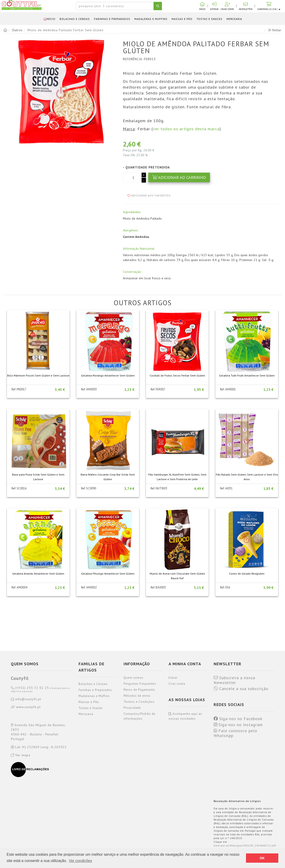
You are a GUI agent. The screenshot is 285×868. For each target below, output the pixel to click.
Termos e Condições (139, 702)
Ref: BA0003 (158, 587)
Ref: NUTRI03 (159, 488)
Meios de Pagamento (139, 690)
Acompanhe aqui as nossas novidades (185, 716)
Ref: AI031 (226, 488)
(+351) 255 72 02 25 (40, 689)
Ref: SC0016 (19, 488)
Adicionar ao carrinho (179, 177)
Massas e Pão (182, 19)
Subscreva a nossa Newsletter (234, 680)
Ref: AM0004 (19, 587)
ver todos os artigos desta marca (186, 129)
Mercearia (234, 19)
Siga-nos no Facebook (238, 719)
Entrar (173, 678)
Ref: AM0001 (228, 389)
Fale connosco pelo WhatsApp (236, 733)
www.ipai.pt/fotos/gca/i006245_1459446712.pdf (245, 846)
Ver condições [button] (80, 861)
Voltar (275, 30)
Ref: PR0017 (19, 389)
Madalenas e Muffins (151, 19)
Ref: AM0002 (89, 587)
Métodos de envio (137, 696)
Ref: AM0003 (89, 389)
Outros (17, 30)
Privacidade (132, 708)
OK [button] (262, 858)
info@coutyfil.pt (26, 699)
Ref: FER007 (158, 389)
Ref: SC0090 (89, 488)
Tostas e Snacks (209, 19)
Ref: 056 (225, 587)
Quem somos (133, 678)
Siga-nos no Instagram (238, 725)
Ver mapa (21, 755)
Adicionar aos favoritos (149, 195)
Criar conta (177, 684)
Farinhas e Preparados (112, 19)
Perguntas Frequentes (140, 684)
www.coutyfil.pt (26, 707)
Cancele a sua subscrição (241, 689)
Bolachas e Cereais (75, 19)
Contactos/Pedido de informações (139, 716)
